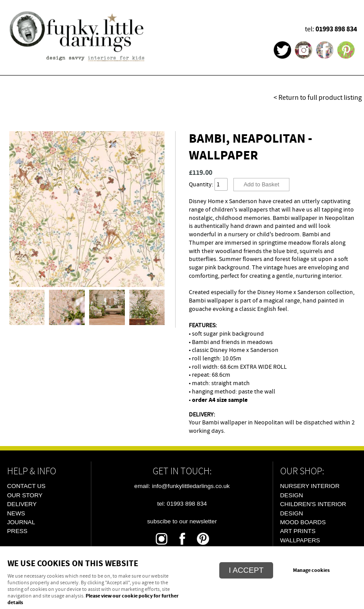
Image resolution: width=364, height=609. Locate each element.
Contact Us (26, 486)
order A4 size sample (220, 400)
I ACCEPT (246, 570)
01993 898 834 (336, 29)
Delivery (22, 504)
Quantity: (201, 184)
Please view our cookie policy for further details (93, 600)
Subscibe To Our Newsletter (182, 521)
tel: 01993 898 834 (182, 504)
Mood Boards (303, 522)
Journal (21, 522)
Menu (346, 11)
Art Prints (298, 531)
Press (17, 531)
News (16, 513)
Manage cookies (311, 571)
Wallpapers (300, 540)
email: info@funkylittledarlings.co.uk (182, 486)
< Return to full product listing (318, 98)
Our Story (25, 495)
